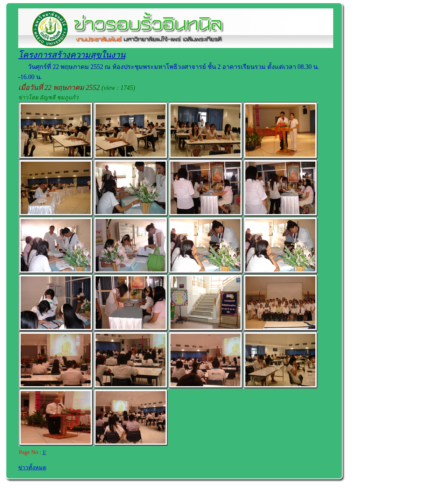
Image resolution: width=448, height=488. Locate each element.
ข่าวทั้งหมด (32, 468)
